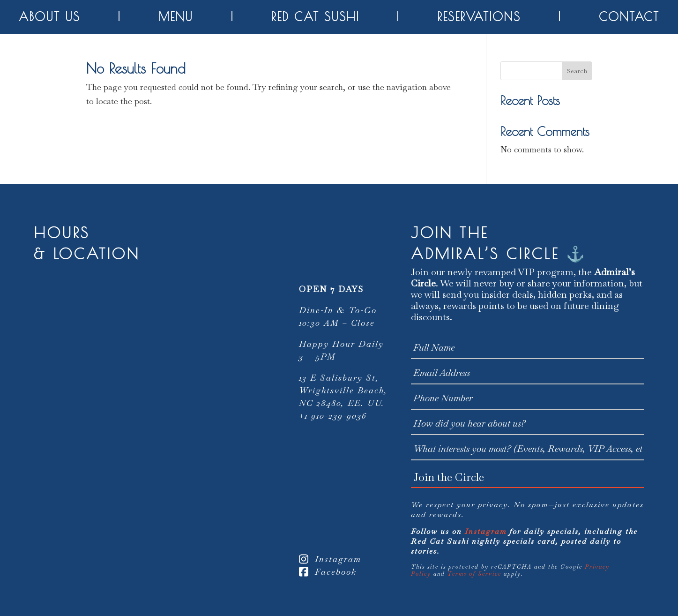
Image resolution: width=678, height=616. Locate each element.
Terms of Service (474, 574)
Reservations (479, 17)
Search (577, 71)
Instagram (330, 559)
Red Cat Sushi (315, 17)
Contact (629, 17)
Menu (176, 17)
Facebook (328, 572)
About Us (49, 17)
